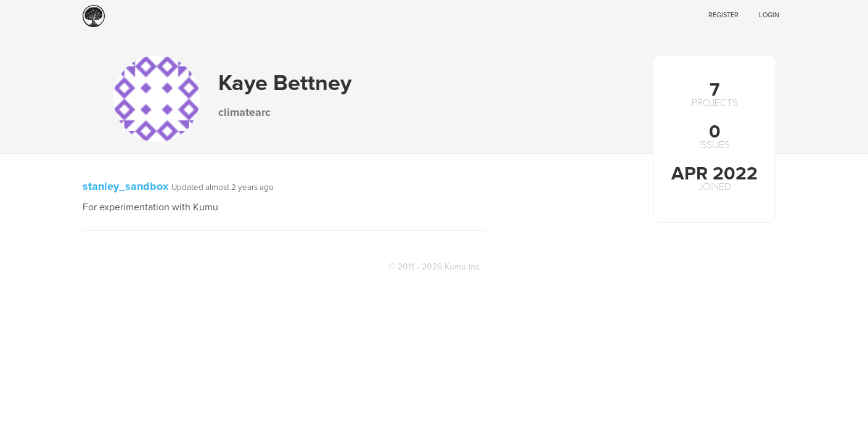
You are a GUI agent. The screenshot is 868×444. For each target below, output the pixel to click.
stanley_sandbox (125, 186)
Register (723, 15)
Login (769, 15)
